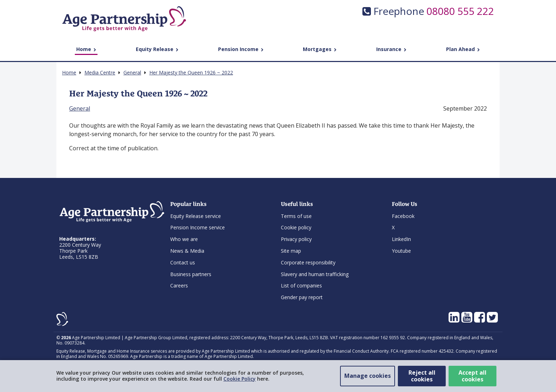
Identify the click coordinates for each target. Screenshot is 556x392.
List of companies (301, 285)
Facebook (403, 216)
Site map (291, 251)
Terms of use (296, 216)
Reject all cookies (422, 376)
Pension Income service (198, 227)
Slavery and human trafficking (315, 274)
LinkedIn (401, 239)
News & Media (187, 251)
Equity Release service (196, 216)
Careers (179, 285)
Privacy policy (296, 239)
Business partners (191, 274)
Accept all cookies (472, 376)
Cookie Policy (240, 379)
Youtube (401, 251)
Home (86, 49)
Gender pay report (302, 297)
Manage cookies (368, 376)
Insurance (391, 49)
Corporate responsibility (308, 262)
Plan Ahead (463, 49)
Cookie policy (296, 227)
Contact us (183, 262)
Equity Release (157, 49)
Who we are (184, 239)
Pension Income (241, 49)
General (80, 108)
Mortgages (320, 49)
